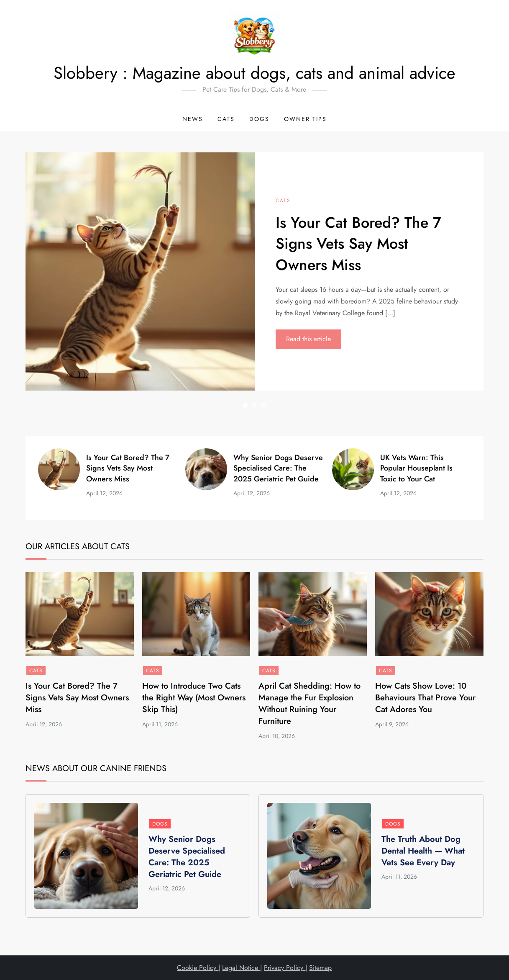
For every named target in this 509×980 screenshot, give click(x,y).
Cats (226, 119)
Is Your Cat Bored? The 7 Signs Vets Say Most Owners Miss (358, 244)
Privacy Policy (285, 968)
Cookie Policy (198, 968)
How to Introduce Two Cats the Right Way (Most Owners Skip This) (194, 698)
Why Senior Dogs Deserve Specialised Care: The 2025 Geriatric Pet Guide (278, 468)
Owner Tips (305, 119)
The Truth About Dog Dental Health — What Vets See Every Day (423, 851)
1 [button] (245, 405)
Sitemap (320, 968)
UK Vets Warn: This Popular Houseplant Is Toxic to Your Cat (416, 468)
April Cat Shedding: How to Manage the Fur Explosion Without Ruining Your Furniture (309, 703)
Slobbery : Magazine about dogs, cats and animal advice (254, 73)
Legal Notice (241, 968)
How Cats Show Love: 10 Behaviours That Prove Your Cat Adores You (425, 698)
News (193, 119)
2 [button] (254, 405)
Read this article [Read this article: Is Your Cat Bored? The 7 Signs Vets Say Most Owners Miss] (308, 339)
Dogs (259, 119)
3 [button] (263, 405)
